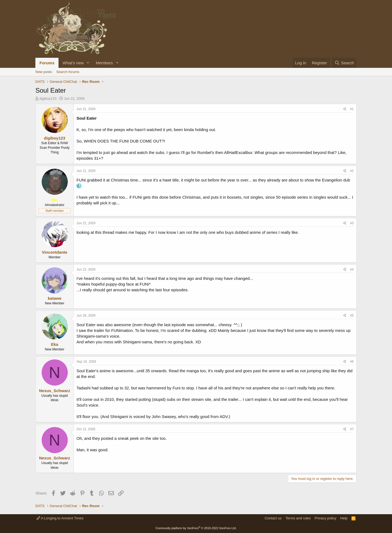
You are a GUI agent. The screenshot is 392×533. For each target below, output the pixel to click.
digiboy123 (48, 99)
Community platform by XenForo (196, 528)
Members (104, 63)
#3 (352, 223)
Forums (47, 63)
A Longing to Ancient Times (60, 518)
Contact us (273, 518)
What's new (73, 63)
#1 (352, 109)
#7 (352, 429)
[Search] (344, 63)
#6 (352, 362)
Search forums (68, 72)
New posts (44, 72)
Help (344, 518)
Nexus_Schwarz (54, 391)
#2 (352, 171)
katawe (54, 298)
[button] (88, 63)
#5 (352, 316)
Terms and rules (298, 518)
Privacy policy (325, 518)
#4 (352, 269)
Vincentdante (55, 252)
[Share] (345, 109)
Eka (55, 344)
